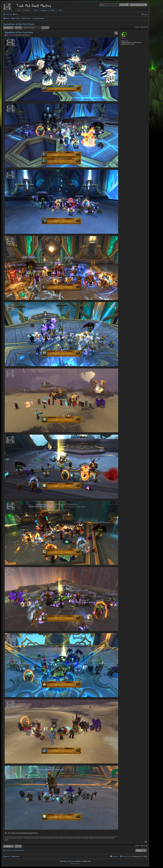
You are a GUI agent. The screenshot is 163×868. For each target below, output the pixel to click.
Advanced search (137, 5)
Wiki (60, 10)
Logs (35, 10)
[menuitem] (15, 14)
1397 (127, 41)
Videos (53, 10)
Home (19, 10)
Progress (44, 10)
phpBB (69, 861)
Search (123, 5)
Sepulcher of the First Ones (19, 24)
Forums (27, 10)
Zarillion (124, 38)
